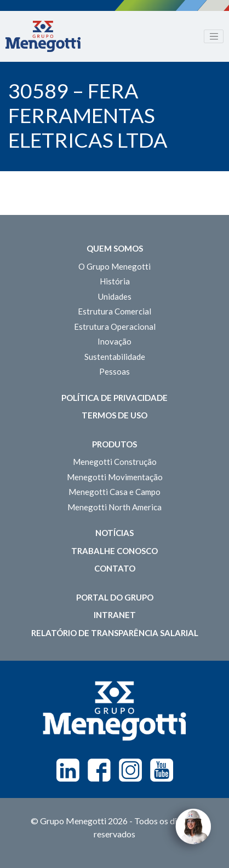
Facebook (99, 770)
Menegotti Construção (115, 462)
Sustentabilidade (115, 357)
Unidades (115, 296)
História (115, 281)
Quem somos (115, 248)
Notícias (114, 533)
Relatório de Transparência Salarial (115, 633)
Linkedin (68, 770)
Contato (115, 568)
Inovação (114, 341)
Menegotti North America (114, 507)
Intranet (115, 615)
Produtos (114, 444)
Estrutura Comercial (114, 311)
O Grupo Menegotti (114, 266)
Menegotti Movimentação (115, 477)
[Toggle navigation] (214, 37)
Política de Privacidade (114, 398)
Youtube (162, 770)
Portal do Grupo (115, 597)
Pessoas (114, 371)
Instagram (130, 770)
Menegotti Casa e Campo (114, 492)
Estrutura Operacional (115, 327)
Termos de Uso (114, 415)
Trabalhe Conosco (114, 551)
